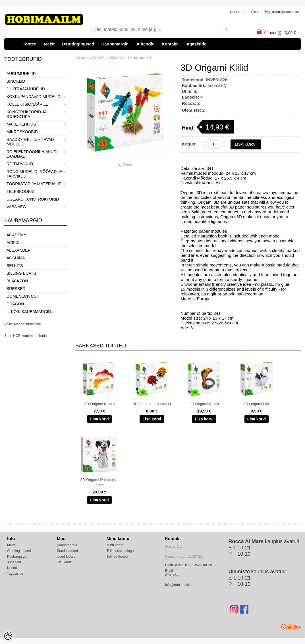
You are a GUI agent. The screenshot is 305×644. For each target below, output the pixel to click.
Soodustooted (67, 551)
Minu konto (115, 545)
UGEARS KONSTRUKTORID (33, 199)
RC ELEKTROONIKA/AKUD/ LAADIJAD (32, 154)
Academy (16, 235)
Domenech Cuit (23, 296)
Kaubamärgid (115, 44)
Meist (49, 44)
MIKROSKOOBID (22, 132)
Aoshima (16, 258)
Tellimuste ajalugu (120, 551)
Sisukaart (64, 562)
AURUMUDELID (21, 74)
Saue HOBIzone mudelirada (25, 336)
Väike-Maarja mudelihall (22, 324)
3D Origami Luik (257, 404)
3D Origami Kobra (204, 404)
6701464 (172, 575)
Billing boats (21, 273)
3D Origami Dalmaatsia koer (99, 482)
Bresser (16, 289)
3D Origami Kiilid (139, 58)
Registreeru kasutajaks (281, 12)
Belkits (15, 266)
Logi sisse (252, 12)
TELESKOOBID (21, 191)
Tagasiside (196, 44)
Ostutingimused (78, 44)
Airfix (13, 243)
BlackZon (17, 281)
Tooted (30, 44)
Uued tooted (66, 557)
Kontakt (170, 44)
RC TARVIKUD (20, 164)
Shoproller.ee (291, 627)
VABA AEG (16, 207)
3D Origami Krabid (100, 404)
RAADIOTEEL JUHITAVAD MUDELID (30, 142)
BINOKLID (16, 81)
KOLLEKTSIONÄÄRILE (27, 104)
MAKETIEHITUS (21, 124)
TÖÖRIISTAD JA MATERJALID (34, 184)
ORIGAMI (116, 58)
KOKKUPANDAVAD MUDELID (34, 97)
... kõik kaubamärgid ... (31, 312)
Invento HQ (217, 86)
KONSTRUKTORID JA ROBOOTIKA (27, 114)
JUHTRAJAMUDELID (26, 89)
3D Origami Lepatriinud (152, 404)
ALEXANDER (19, 250)
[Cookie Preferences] (8, 636)
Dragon (15, 304)
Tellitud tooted (117, 557)
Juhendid (145, 44)
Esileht (80, 58)
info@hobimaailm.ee (181, 585)
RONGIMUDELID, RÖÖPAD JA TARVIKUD (34, 174)
